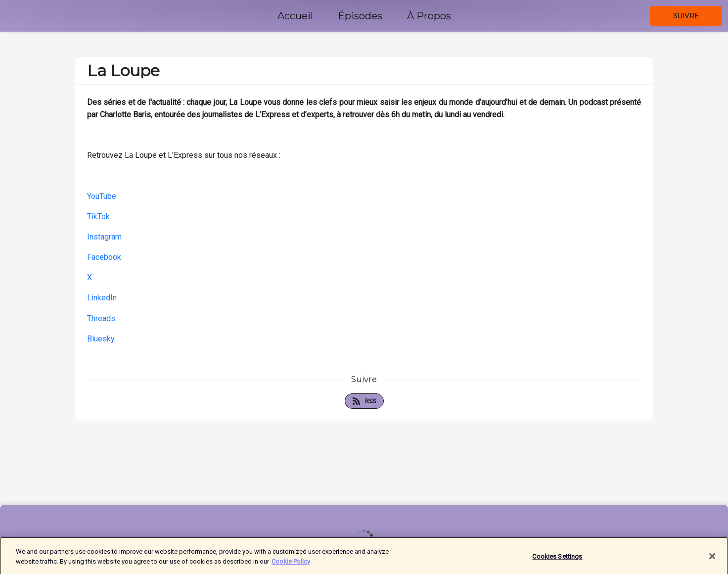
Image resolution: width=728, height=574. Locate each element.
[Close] (712, 559)
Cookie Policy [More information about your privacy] (291, 564)
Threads (101, 318)
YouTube (102, 196)
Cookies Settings (557, 559)
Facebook (104, 257)
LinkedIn (102, 298)
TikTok (98, 216)
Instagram (104, 237)
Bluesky (101, 339)
